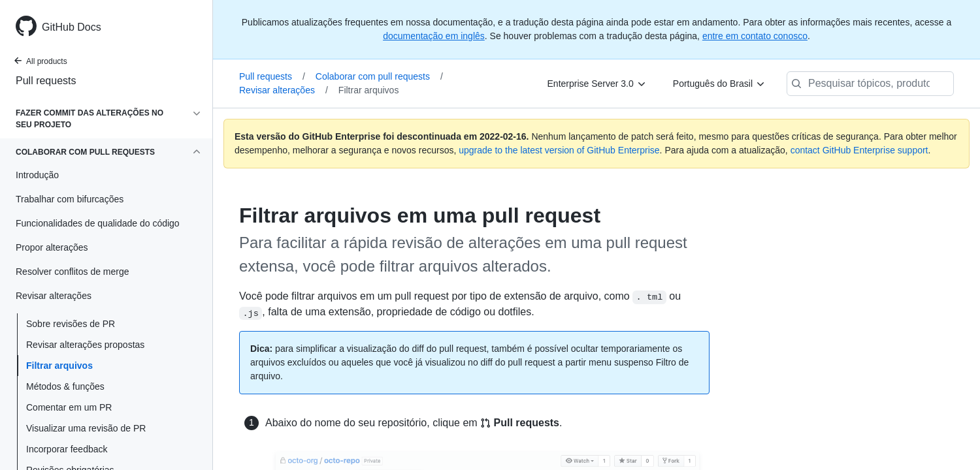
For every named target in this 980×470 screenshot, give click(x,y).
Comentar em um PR (69, 407)
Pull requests (46, 81)
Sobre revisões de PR (71, 324)
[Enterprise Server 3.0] (597, 84)
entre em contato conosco (755, 36)
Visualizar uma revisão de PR (86, 428)
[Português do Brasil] (719, 84)
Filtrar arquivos (59, 366)
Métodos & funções (65, 386)
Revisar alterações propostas (85, 345)
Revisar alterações (284, 90)
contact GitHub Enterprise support (859, 150)
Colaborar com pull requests (379, 76)
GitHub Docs (72, 27)
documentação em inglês (434, 36)
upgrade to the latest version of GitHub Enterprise (559, 150)
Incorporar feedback (67, 449)
